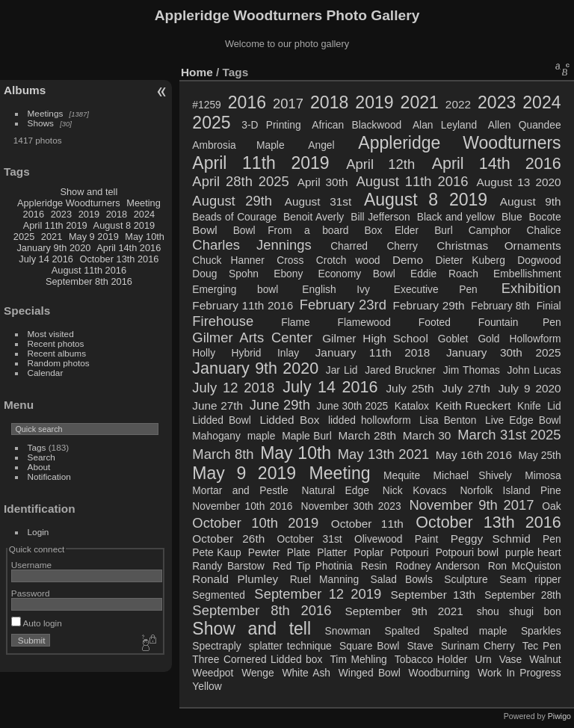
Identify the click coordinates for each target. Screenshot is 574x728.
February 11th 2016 (243, 305)
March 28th (367, 435)
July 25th (410, 388)
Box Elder (392, 230)
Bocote (545, 217)
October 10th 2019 (255, 523)
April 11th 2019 (55, 225)
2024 (144, 214)
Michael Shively (473, 475)
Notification (49, 476)
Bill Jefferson (380, 217)
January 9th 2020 (53, 248)
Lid (554, 406)
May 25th (540, 455)
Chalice (544, 230)
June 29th (280, 405)
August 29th (232, 201)
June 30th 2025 (352, 406)
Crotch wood (348, 260)
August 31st (318, 201)
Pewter (264, 552)
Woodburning (439, 673)
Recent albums (57, 353)
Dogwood (539, 260)
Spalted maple (470, 631)
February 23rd (343, 305)
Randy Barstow (228, 566)
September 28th (522, 595)
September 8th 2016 (89, 281)
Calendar (46, 373)
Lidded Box (289, 420)
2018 (117, 214)
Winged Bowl (370, 673)
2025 (24, 237)
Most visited (51, 334)
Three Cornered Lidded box (257, 659)
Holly (204, 353)
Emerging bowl (235, 289)
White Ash (306, 673)
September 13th (433, 595)
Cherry (402, 246)
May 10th (145, 237)
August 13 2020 (518, 182)
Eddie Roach (444, 274)
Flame (295, 322)
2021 (52, 237)
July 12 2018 (233, 388)
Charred (349, 246)
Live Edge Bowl (523, 420)
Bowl (204, 230)
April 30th (323, 182)
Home (197, 72)
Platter (332, 552)
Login (38, 532)
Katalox (412, 406)
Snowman (348, 631)
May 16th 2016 (474, 455)
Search (41, 457)
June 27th (217, 405)
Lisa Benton (448, 420)
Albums (25, 90)
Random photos (59, 363)
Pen (552, 539)
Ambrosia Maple (238, 145)
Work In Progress (519, 673)
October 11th (367, 524)
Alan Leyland (445, 125)
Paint (426, 539)
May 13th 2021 (383, 454)
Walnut (545, 659)
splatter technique (290, 646)
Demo (408, 260)
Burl (444, 230)
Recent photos (56, 343)
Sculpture (466, 579)
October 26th (228, 539)
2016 (34, 214)
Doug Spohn (225, 274)
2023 (61, 214)
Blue (512, 217)
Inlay (288, 353)
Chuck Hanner (228, 260)
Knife (529, 406)
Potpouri (409, 552)
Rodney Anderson (438, 566)
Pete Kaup (216, 552)
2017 (288, 104)
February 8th (500, 306)
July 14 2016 (46, 259)
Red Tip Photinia (313, 566)
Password (31, 593)
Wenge (258, 673)
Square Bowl (369, 646)
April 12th (380, 164)
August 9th (531, 201)
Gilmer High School (375, 338)
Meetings (46, 113)
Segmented (219, 595)
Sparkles (541, 631)
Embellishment (527, 274)
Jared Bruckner (400, 370)
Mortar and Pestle (240, 490)
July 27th (466, 388)
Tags (37, 447)
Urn (483, 659)
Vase (510, 659)
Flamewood (364, 322)
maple (262, 436)
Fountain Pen (520, 322)
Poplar (368, 552)
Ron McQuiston (525, 566)
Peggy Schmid (491, 539)
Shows (41, 123)
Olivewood (379, 539)
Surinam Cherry (478, 646)
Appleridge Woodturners (69, 203)
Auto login (37, 623)
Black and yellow (456, 217)
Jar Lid (342, 370)
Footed (435, 322)
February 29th (429, 305)
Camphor (490, 230)
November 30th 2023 (351, 506)
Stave (420, 646)
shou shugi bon (519, 611)
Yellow (207, 686)
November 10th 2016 (242, 506)
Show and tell (89, 192)
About (39, 467)
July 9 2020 (530, 388)
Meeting (143, 203)
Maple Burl (307, 436)
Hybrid (247, 353)
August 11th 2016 (89, 270)
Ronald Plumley (235, 579)
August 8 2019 (124, 225)
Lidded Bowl (222, 420)
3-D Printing (271, 125)
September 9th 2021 (404, 611)
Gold (488, 339)
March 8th (223, 454)
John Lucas (534, 370)
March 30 (427, 435)
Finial (549, 306)
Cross (290, 260)
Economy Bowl (357, 274)
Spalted (402, 631)
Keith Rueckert (473, 405)
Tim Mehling (358, 659)
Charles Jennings (251, 245)
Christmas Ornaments (499, 246)
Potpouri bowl (467, 552)
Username (31, 565)
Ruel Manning (324, 579)
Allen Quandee (525, 125)
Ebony (288, 274)
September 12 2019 (318, 594)
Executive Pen (436, 289)
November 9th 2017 (471, 505)
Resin (374, 566)
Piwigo (559, 716)
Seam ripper (530, 579)
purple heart (533, 552)
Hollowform (536, 339)
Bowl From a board (291, 230)
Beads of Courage (234, 217)
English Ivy (336, 289)
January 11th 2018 (373, 352)
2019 (89, 214)
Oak (551, 506)
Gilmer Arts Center (252, 337)
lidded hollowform (370, 420)
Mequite (402, 475)
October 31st (310, 539)
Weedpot (213, 673)
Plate (299, 552)
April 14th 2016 (129, 248)
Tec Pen (542, 646)
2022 (458, 104)
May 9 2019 (94, 237)
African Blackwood (357, 125)
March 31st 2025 (509, 435)
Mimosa (543, 475)
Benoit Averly (314, 217)
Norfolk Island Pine (510, 490)
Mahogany (216, 436)
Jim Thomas (472, 370)
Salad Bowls (402, 579)
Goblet (453, 339)
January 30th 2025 (504, 352)
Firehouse (223, 321)
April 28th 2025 (240, 181)
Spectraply (216, 646)
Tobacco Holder (431, 659)
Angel (321, 145)
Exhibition (531, 288)
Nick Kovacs (415, 490)
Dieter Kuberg (470, 260)
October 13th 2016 (119, 259)
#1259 (206, 105)
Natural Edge (336, 490)
